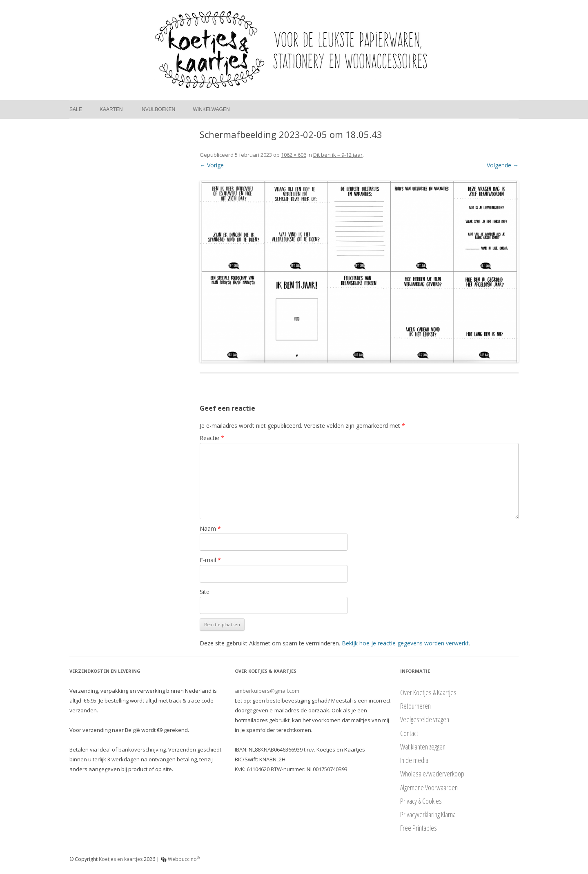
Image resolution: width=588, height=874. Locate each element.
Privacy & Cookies (421, 801)
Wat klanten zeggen (423, 747)
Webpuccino (180, 859)
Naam (210, 528)
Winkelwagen (212, 109)
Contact (409, 733)
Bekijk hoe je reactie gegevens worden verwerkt (405, 643)
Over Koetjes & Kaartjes (428, 692)
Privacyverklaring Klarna (428, 814)
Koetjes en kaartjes (121, 859)
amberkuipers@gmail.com (267, 691)
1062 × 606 (294, 155)
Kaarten (111, 109)
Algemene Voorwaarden (429, 787)
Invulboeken (158, 109)
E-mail (210, 560)
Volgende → (503, 165)
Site (205, 592)
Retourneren (415, 706)
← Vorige (212, 165)
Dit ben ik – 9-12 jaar (338, 155)
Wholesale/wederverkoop (432, 774)
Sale (76, 109)
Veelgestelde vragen (425, 719)
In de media (414, 760)
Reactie (212, 438)
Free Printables (419, 828)
